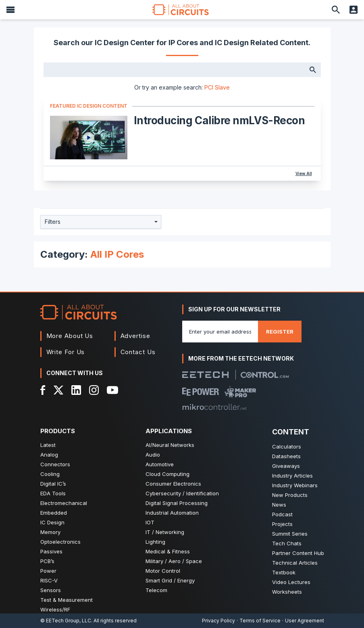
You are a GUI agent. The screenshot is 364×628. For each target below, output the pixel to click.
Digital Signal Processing (177, 503)
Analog (49, 455)
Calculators (287, 446)
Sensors (51, 590)
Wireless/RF (55, 609)
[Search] (336, 10)
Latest (48, 445)
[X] (59, 390)
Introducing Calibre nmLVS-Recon (219, 120)
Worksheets (287, 592)
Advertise (135, 336)
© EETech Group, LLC (66, 621)
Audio (153, 455)
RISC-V (49, 580)
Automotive (160, 464)
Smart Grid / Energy (170, 580)
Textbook (284, 572)
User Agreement (305, 621)
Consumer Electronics (173, 484)
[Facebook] (43, 390)
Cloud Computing (167, 474)
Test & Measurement (67, 600)
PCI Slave (217, 87)
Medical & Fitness (168, 551)
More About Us (70, 336)
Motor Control (163, 571)
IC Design (52, 522)
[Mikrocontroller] (214, 407)
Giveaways (286, 466)
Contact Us (138, 352)
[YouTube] (112, 390)
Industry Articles (292, 476)
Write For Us (66, 352)
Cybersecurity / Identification (182, 493)
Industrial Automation (172, 513)
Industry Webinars (295, 485)
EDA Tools (53, 493)
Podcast (282, 514)
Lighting (155, 542)
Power (48, 571)
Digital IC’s (53, 484)
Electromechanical (64, 503)
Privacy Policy (218, 621)
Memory (50, 532)
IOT (150, 522)
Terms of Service (260, 621)
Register (280, 332)
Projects (282, 524)
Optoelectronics (60, 542)
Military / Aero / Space (174, 561)
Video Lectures (291, 582)
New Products (290, 495)
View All (304, 173)
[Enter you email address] (220, 332)
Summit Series (290, 534)
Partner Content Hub (298, 553)
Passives (51, 551)
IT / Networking (165, 532)
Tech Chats (287, 543)
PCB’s (47, 561)
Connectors (55, 464)
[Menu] (10, 10)
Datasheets (286, 456)
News (279, 505)
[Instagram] (94, 390)
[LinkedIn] (76, 390)
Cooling (50, 474)
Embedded (54, 513)
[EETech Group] (206, 375)
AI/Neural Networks (170, 445)
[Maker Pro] (240, 392)
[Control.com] (265, 375)
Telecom (156, 590)
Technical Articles (295, 563)
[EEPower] (201, 392)
